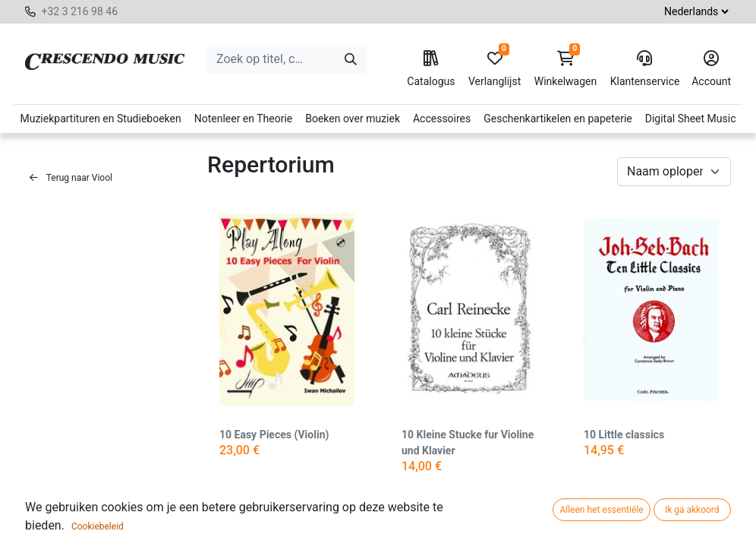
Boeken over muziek (353, 119)
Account (711, 69)
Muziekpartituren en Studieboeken (100, 119)
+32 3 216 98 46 (79, 11)
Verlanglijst (495, 69)
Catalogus (431, 69)
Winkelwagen (566, 69)
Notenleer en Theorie (244, 119)
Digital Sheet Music (691, 119)
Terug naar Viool (71, 178)
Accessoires (442, 119)
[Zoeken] (351, 59)
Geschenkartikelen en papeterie (558, 119)
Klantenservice (644, 69)
